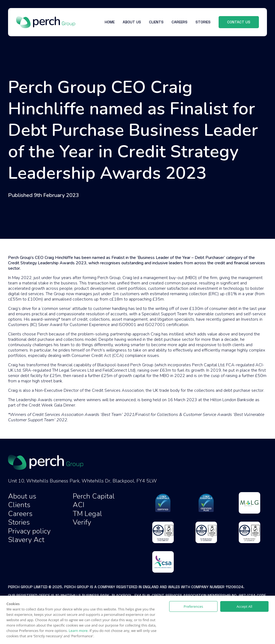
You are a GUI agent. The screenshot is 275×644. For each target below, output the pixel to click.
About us (22, 496)
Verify (82, 522)
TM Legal (87, 514)
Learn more (78, 631)
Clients (19, 505)
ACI (79, 505)
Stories (19, 522)
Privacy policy (29, 531)
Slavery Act (26, 540)
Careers (20, 514)
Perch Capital (94, 496)
